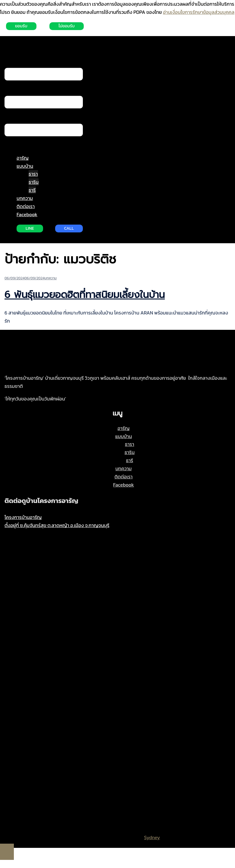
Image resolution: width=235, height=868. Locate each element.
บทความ (25, 198)
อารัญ (23, 158)
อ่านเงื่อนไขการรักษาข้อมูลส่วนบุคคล (199, 12)
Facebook (27, 214)
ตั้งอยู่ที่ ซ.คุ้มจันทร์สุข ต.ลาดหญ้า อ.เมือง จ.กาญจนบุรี (57, 525)
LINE (30, 228)
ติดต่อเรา (26, 206)
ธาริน (34, 182)
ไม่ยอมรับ (66, 26)
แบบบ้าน (25, 166)
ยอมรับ (21, 26)
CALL (69, 228)
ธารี (32, 190)
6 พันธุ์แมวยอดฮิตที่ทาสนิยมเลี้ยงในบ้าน (85, 295)
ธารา (33, 174)
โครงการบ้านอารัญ (23, 517)
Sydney (152, 837)
